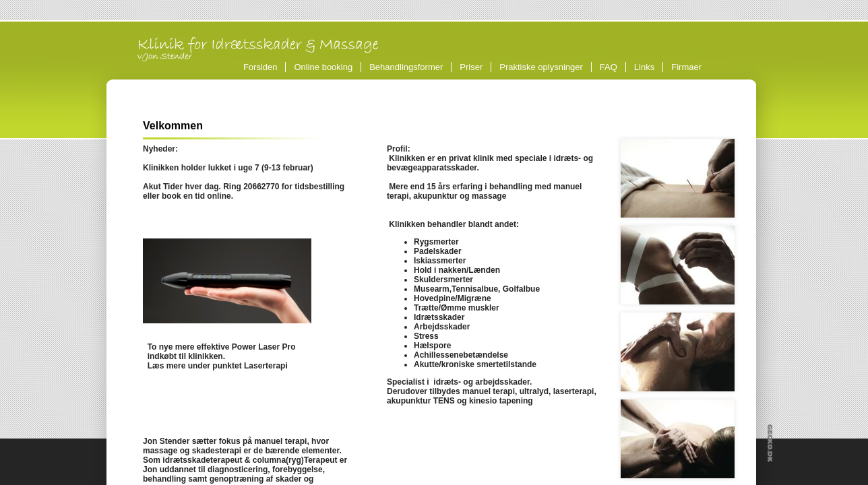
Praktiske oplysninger (541, 67)
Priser (471, 67)
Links (644, 67)
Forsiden (260, 67)
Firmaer (686, 67)
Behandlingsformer (408, 67)
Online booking (323, 67)
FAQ (609, 67)
